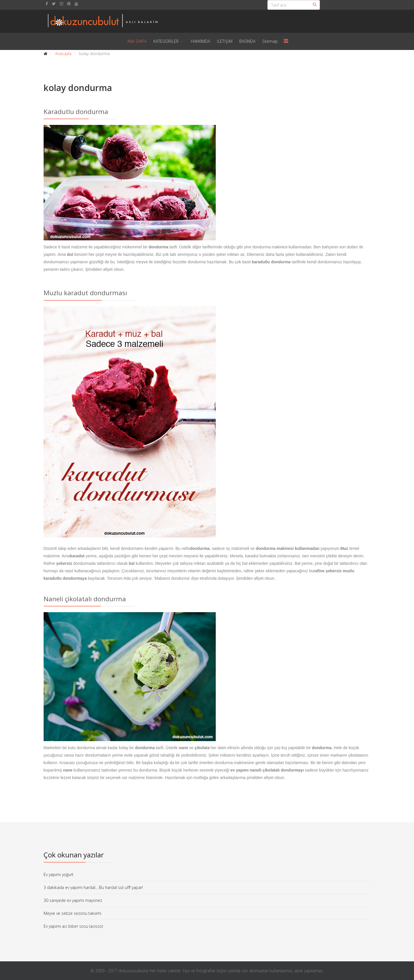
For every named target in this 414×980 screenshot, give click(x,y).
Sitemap (270, 41)
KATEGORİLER (166, 41)
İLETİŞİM (225, 41)
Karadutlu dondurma (76, 112)
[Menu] (286, 41)
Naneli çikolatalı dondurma (85, 599)
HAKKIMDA (200, 41)
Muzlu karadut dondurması (85, 293)
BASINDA (247, 41)
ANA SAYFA (137, 41)
